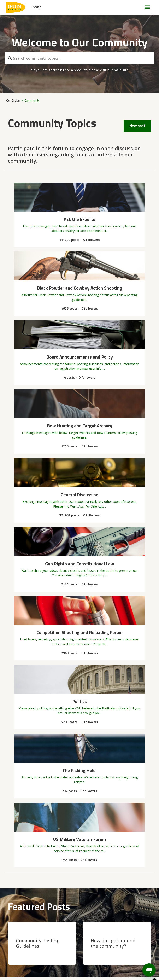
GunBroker (13, 100)
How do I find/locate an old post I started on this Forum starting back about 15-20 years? (54, 802)
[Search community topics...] (79, 58)
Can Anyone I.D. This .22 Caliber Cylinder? (35, 848)
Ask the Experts (19, 843)
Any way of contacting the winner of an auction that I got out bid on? (54, 828)
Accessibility (117, 960)
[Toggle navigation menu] (145, 7)
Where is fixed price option (26, 872)
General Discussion (22, 795)
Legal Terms (139, 960)
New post (137, 126)
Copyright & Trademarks (29, 960)
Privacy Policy (93, 960)
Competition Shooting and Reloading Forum (40, 775)
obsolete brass (18, 780)
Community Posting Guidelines (38, 700)
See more (15, 890)
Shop (37, 7)
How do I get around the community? (113, 700)
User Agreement (66, 960)
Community (32, 100)
